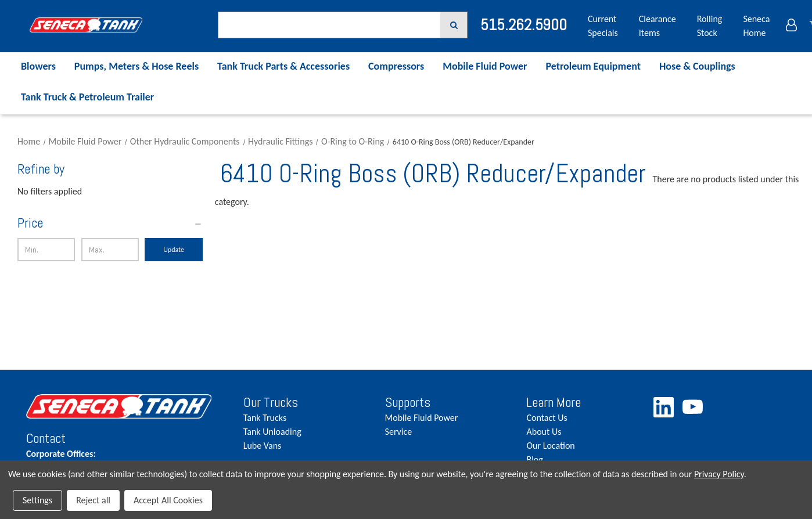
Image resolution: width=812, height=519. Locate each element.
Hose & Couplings (697, 66)
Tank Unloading (272, 432)
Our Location (550, 446)
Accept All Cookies (168, 500)
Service (399, 432)
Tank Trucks (265, 418)
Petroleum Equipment (593, 66)
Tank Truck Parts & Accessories (283, 66)
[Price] (110, 223)
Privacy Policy (719, 474)
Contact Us (547, 418)
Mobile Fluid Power (485, 66)
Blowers (38, 66)
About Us (544, 432)
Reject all (93, 500)
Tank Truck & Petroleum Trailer (87, 97)
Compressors (396, 66)
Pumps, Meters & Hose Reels (136, 66)
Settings (37, 500)
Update (174, 250)
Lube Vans (263, 446)
